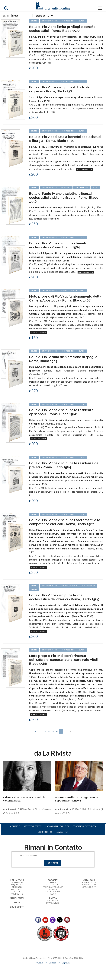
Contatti (15, 826)
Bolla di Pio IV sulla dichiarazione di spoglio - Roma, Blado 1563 (64, 359)
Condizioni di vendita (84, 826)
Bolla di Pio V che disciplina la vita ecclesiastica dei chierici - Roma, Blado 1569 (64, 597)
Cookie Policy (55, 963)
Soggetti (53, 880)
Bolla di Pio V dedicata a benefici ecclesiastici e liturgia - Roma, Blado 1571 (65, 139)
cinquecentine (68, 131)
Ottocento (17, 892)
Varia (53, 894)
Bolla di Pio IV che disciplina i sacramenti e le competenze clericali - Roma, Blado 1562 (65, 522)
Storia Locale (53, 892)
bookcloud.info (58, 967)
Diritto (53, 882)
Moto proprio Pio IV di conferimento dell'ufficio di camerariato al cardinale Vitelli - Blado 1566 (65, 660)
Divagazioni (53, 903)
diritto (34, 131)
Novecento (17, 894)
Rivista (53, 898)
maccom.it (45, 967)
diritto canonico (49, 131)
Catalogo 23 (89, 885)
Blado (82, 131)
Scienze (53, 889)
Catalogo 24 (89, 882)
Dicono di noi (45, 832)
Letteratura (53, 885)
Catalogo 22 (89, 887)
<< (37, 731)
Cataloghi (89, 880)
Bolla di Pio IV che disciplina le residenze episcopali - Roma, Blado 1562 (61, 412)
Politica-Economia (53, 887)
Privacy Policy (42, 963)
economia (66, 188)
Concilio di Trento (69, 586)
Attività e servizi (33, 826)
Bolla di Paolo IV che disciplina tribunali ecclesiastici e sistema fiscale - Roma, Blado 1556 (64, 198)
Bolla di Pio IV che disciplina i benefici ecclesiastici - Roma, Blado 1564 (59, 245)
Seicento (17, 887)
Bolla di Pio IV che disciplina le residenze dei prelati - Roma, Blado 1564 (64, 465)
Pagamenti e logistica (57, 826)
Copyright (66, 963)
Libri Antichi (17, 880)
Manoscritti (17, 898)
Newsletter (62, 832)
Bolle (17, 903)
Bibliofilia (53, 901)
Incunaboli (17, 882)
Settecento (17, 889)
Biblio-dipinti (17, 907)
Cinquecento (17, 885)
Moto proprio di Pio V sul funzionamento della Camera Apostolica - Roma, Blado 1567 (65, 298)
